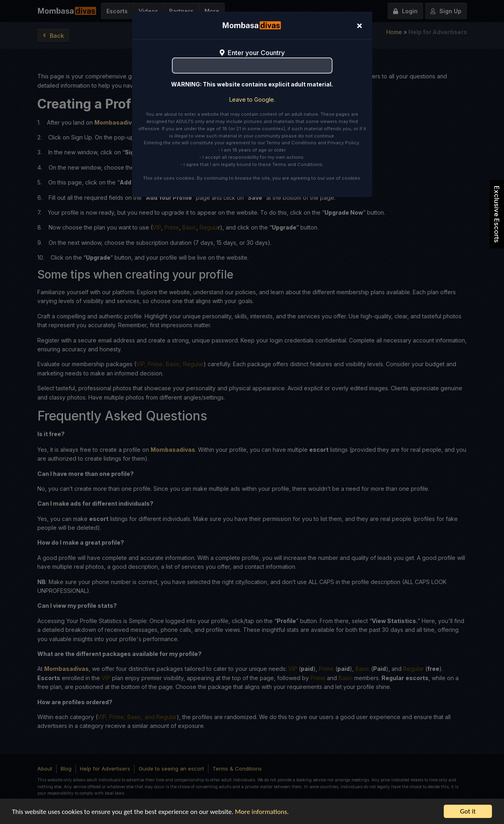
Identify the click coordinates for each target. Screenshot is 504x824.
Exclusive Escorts (497, 214)
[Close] (359, 25)
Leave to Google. (252, 99)
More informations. (262, 812)
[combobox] (252, 66)
